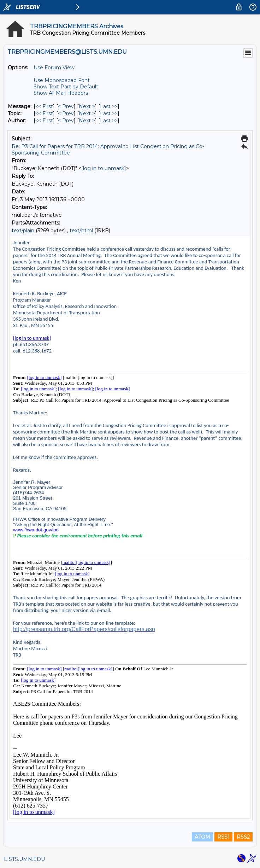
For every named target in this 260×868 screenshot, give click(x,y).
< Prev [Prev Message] (66, 106)
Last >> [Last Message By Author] (109, 121)
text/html (81, 231)
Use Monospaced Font (62, 80)
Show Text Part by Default (66, 87)
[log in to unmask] (104, 168)
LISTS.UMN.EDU (24, 859)
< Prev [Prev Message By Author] (66, 121)
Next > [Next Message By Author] (87, 121)
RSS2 (243, 837)
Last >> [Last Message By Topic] (109, 113)
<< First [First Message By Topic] (44, 113)
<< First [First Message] (44, 106)
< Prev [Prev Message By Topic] (66, 113)
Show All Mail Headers (61, 93)
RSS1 (223, 837)
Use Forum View (54, 68)
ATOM (202, 837)
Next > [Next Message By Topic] (87, 113)
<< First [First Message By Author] (44, 121)
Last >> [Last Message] (109, 106)
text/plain (23, 231)
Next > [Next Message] (87, 106)
